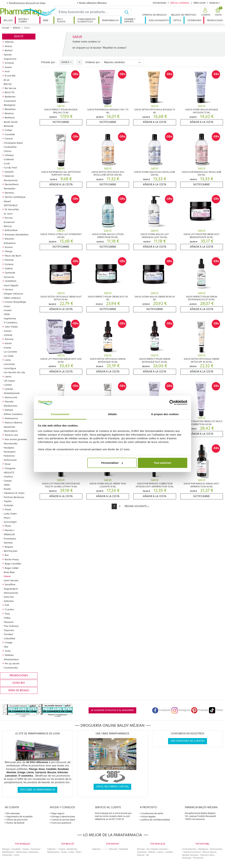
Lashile (169, 852)
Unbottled (10, 638)
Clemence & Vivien (14, 493)
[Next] (137, 506)
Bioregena (10, 105)
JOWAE (8, 335)
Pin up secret (12, 663)
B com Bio (10, 76)
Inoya (7, 306)
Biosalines (10, 109)
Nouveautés (11, 443)
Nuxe (8, 464)
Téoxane (9, 622)
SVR (7, 605)
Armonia (9, 63)
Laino (8, 360)
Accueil (6, 28)
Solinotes (9, 601)
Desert (7, 201)
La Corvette (10, 352)
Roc (7, 555)
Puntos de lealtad (15, 823)
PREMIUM (9, 534)
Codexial (9, 159)
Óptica (177, 20)
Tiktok (216, 710)
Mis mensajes (13, 813)
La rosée (9, 356)
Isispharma (10, 318)
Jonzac (8, 331)
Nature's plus (207, 855)
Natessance (11, 418)
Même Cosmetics (13, 414)
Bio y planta (61, 20)
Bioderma (10, 97)
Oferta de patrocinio (17, 820)
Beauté (19, 36)
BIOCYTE (10, 92)
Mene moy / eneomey (27, 852)
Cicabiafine (10, 147)
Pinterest (200, 710)
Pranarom (198, 858)
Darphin (9, 172)
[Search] (90, 12)
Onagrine (10, 468)
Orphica (8, 476)
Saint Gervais (11, 580)
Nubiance (9, 456)
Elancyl (8, 226)
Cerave (9, 138)
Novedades (160, 3)
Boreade (9, 126)
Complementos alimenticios (86, 20)
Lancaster (9, 364)
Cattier (9, 130)
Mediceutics (11, 406)
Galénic (9, 268)
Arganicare (10, 59)
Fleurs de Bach (13, 256)
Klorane (9, 339)
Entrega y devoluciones (63, 817)
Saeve (7, 576)
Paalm (7, 489)
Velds (7, 485)
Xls (148, 855)
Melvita (9, 410)
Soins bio (9, 597)
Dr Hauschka (12, 209)
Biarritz (8, 84)
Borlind (9, 50)
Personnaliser (112, 463)
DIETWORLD (11, 205)
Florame (9, 260)
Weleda (9, 655)
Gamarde (10, 273)
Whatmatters (11, 659)
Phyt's (7, 518)
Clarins (8, 151)
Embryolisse (11, 230)
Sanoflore (10, 584)
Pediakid (124, 849)
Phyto (8, 526)
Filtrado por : (49, 62)
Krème (7, 348)
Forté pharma (189, 849)
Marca (66, 62)
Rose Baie (9, 572)
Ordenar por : (93, 62)
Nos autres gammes (16, 439)
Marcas (214, 3)
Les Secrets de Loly (14, 372)
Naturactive (216, 849)
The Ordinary (11, 626)
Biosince (9, 113)
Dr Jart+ (8, 214)
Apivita (8, 55)
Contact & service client (63, 820)
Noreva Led (11, 435)
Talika (7, 618)
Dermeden (10, 188)
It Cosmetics (10, 322)
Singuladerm (11, 589)
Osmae (8, 481)
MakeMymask (12, 393)
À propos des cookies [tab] (165, 414)
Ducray (9, 218)
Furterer (9, 264)
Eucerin (9, 247)
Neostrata (10, 427)
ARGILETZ (9, 472)
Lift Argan (9, 381)
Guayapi (9, 505)
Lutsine (8, 385)
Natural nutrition (192, 852)
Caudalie (10, 134)
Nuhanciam (10, 460)
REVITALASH (11, 551)
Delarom (9, 176)
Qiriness (8, 543)
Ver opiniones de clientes (188, 741)
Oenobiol (142, 852)
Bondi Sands (11, 122)
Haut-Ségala (11, 285)
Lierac (8, 376)
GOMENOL (11, 281)
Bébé (46, 20)
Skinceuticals (11, 593)
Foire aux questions (61, 823)
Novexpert (10, 452)
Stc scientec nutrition (157, 849)
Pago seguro (58, 813)
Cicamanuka (11, 668)
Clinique (9, 155)
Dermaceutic (11, 180)
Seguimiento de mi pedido (19, 817)
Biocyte (141, 849)
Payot (8, 509)
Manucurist (11, 397)
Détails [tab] (112, 414)
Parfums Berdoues (14, 497)
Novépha (9, 448)
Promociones (215, 20)
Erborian (9, 239)
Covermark (10, 101)
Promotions (10, 539)
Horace (9, 289)
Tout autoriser (163, 463)
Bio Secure (10, 88)
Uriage (9, 642)
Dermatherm (12, 184)
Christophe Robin (13, 143)
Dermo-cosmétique (15, 197)
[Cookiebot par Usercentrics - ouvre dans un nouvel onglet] (172, 403)
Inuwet (8, 310)
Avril (7, 71)
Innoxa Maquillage (15, 302)
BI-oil (7, 80)
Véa (6, 647)
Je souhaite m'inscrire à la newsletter (112, 710)
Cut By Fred (10, 168)
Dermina (9, 193)
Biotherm (10, 118)
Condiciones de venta (152, 813)
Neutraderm (11, 431)
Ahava (8, 46)
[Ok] (128, 12)
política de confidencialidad (156, 820)
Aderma (9, 42)
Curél (7, 163)
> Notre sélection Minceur (92, 3)
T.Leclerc (10, 609)
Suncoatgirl (10, 522)
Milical (152, 852)
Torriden (8, 634)
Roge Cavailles (13, 564)
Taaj (7, 614)
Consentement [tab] (60, 414)
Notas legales (148, 817)
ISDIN (7, 314)
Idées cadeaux (12, 298)
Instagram (181, 710)
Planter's (10, 530)
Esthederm (10, 243)
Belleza (8, 20)
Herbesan (203, 849)
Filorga (9, 251)
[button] (205, 12)
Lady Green (10, 514)
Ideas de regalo (19, 690)
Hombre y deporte (130, 20)
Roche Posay (12, 559)
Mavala (9, 401)
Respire (9, 547)
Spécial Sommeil (180, 3)
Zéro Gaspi (199, 3)
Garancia (9, 277)
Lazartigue (10, 368)
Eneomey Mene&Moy (17, 234)
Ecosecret (9, 222)
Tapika (8, 501)
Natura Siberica (14, 422)
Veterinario (194, 20)
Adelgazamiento (159, 20)
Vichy (8, 651)
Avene (8, 67)
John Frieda (11, 327)
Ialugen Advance (13, 294)
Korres (8, 343)
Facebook (161, 710)
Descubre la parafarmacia (37, 790)
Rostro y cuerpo (24, 20)
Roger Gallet (12, 568)
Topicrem (9, 630)
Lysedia (9, 389)
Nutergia (187, 858)
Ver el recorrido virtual (112, 787)
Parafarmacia (110, 20)
